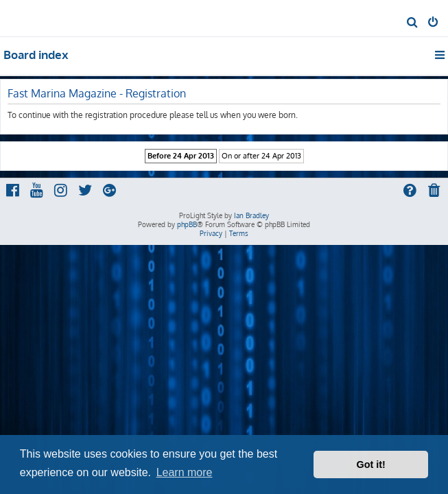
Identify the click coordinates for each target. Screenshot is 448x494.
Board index (36, 55)
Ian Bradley (251, 215)
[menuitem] (413, 23)
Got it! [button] (371, 464)
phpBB (187, 224)
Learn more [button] (185, 472)
